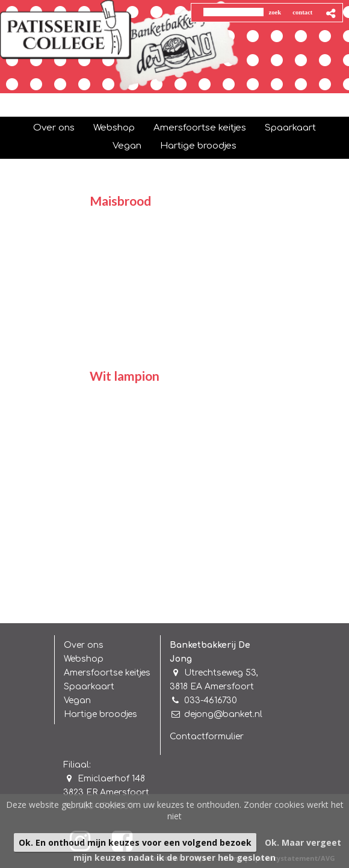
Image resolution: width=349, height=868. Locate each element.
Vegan (77, 700)
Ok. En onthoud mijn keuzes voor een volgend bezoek (135, 842)
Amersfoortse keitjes (107, 673)
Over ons (84, 645)
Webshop (84, 659)
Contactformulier (207, 737)
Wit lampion (125, 376)
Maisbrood (120, 201)
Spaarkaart (89, 687)
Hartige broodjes (100, 714)
